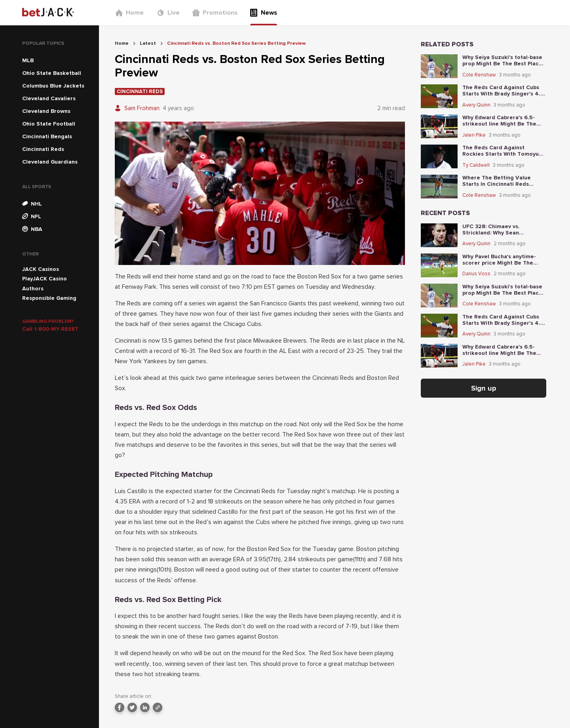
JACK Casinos (41, 269)
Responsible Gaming (49, 298)
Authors (33, 289)
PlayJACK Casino (45, 279)
